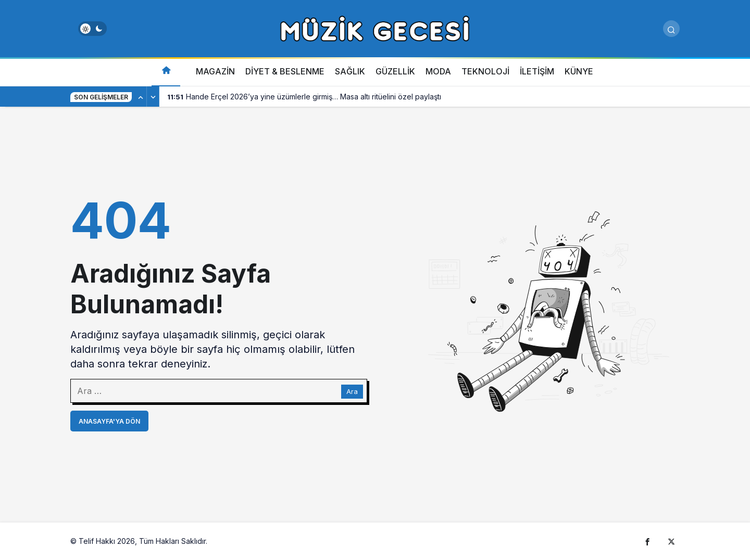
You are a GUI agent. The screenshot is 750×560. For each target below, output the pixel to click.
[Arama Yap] (671, 29)
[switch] (92, 29)
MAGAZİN (215, 71)
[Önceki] (141, 97)
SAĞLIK (350, 71)
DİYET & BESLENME (285, 71)
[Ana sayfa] (166, 72)
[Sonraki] (153, 97)
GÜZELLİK (395, 71)
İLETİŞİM (537, 71)
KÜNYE (579, 71)
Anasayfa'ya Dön (109, 421)
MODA (438, 71)
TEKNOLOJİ (485, 71)
